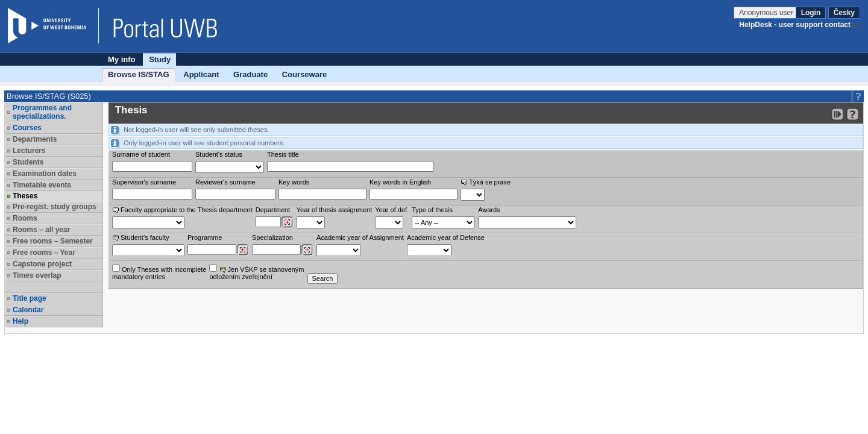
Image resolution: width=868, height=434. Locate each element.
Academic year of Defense (446, 237)
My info (122, 59)
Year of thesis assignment (335, 210)
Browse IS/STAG (139, 74)
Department (273, 210)
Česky (844, 13)
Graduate (250, 74)
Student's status (219, 154)
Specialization (272, 237)
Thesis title (283, 154)
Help (20, 321)
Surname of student (141, 154)
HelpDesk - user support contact (795, 25)
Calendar (28, 310)
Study (160, 59)
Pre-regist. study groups (55, 207)
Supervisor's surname (144, 182)
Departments (35, 139)
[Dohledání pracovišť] (287, 222)
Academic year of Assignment (360, 237)
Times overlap (37, 275)
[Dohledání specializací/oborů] (307, 250)
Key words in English (400, 182)
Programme (205, 237)
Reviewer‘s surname (225, 182)
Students (28, 162)
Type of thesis (432, 210)
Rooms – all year (41, 230)
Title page (30, 298)
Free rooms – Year (44, 253)
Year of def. (392, 210)
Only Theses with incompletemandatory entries (159, 272)
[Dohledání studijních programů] (243, 250)
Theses (25, 196)
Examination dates (45, 174)
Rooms (25, 218)
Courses (27, 128)
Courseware (304, 74)
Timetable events (42, 185)
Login (811, 13)
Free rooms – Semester (53, 241)
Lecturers (29, 151)
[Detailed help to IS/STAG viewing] (853, 114)
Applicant (201, 74)
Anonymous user (767, 13)
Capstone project (42, 264)
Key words (294, 182)
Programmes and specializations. (42, 112)
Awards (489, 210)
